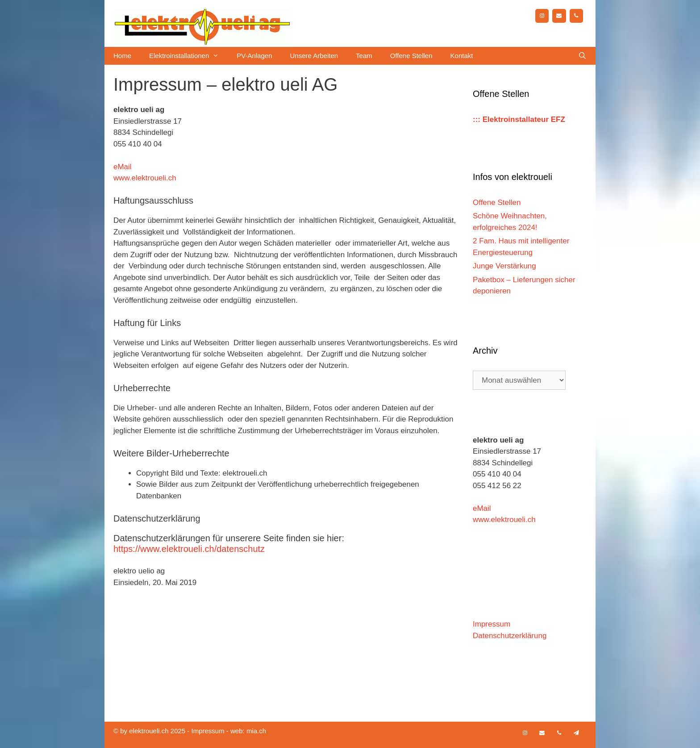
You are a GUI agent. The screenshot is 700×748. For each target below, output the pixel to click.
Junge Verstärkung (504, 266)
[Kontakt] (559, 16)
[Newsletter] (576, 733)
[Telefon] (576, 16)
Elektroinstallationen (188, 56)
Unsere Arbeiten (314, 56)
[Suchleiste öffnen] (582, 56)
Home (122, 56)
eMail (123, 167)
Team (364, 56)
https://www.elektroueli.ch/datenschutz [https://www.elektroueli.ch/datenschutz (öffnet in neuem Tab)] (189, 549)
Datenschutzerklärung (510, 636)
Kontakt (462, 56)
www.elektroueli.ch (145, 178)
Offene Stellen (411, 56)
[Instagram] (542, 16)
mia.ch (256, 731)
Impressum (492, 624)
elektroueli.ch (149, 731)
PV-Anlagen (254, 56)
